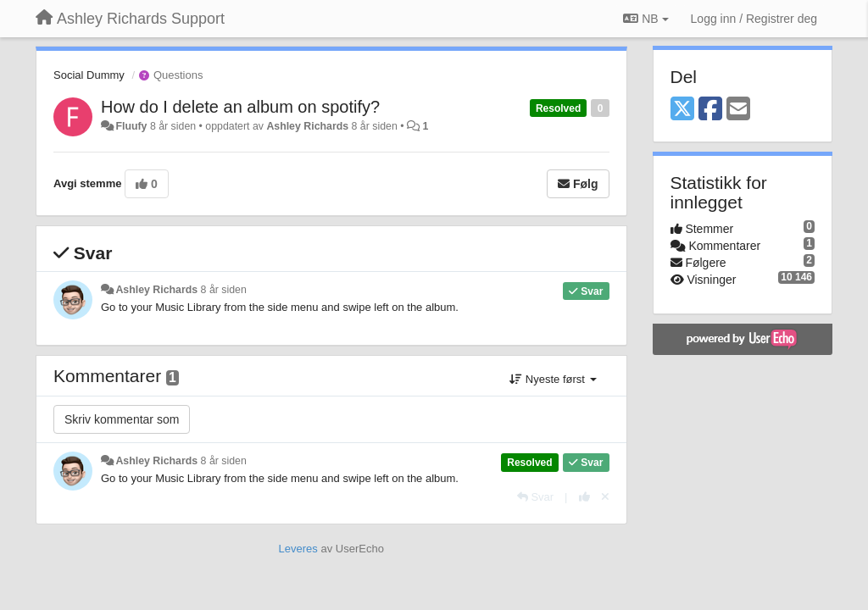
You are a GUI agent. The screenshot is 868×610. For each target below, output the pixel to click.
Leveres (298, 549)
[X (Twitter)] (682, 110)
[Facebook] (710, 110)
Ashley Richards (307, 126)
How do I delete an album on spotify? (240, 107)
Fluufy (131, 126)
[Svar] (535, 497)
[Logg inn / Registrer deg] (754, 19)
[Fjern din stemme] (605, 497)
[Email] (738, 110)
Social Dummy (89, 75)
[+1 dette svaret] (584, 497)
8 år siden (224, 290)
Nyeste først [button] (553, 379)
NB (645, 19)
